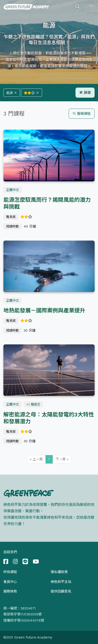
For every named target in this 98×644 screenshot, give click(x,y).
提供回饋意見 (61, 591)
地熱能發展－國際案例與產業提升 (44, 311)
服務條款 (10, 591)
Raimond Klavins (65, 78)
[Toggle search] (78, 7)
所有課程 (10, 572)
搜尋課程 (82, 114)
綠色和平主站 (61, 582)
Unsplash (88, 78)
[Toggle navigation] (91, 7)
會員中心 (10, 582)
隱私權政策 (59, 572)
